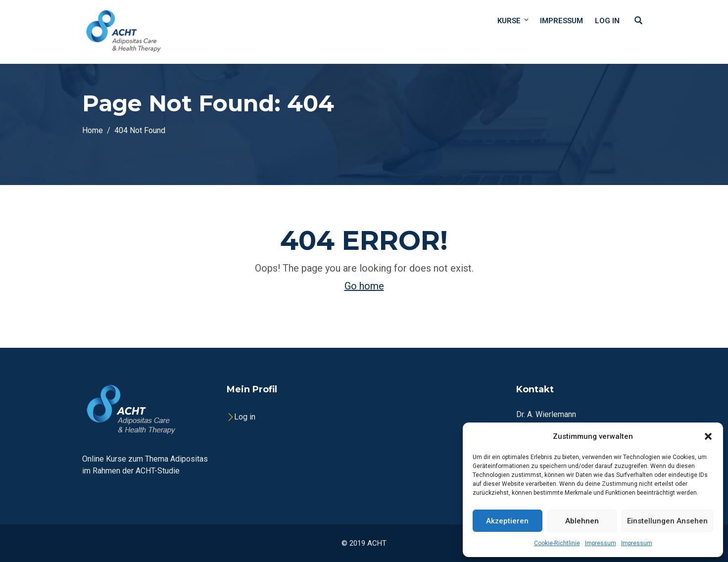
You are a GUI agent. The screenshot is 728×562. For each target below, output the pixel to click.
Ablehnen (582, 521)
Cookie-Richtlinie (557, 543)
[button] (708, 436)
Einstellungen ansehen (667, 521)
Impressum (601, 543)
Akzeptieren (507, 521)
